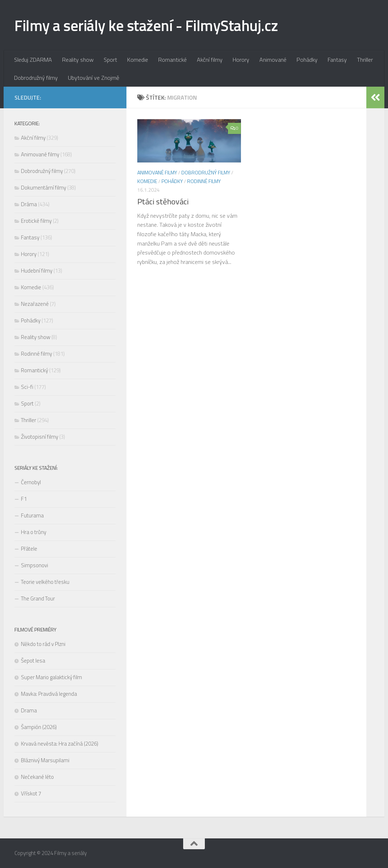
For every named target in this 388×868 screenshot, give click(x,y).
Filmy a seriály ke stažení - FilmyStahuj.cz (146, 25)
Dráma (29, 204)
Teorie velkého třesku (45, 582)
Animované (273, 60)
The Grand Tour (38, 598)
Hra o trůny (34, 532)
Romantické (173, 60)
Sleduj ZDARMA (33, 60)
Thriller (365, 60)
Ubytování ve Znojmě (94, 78)
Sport (110, 60)
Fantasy (337, 60)
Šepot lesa (33, 661)
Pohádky (307, 60)
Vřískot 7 (31, 793)
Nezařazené (35, 304)
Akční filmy (210, 60)
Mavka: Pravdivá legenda (49, 694)
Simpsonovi (35, 565)
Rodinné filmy (204, 181)
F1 (24, 499)
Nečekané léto (37, 777)
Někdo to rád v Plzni (43, 644)
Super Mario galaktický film (51, 677)
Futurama (32, 515)
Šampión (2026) (39, 727)
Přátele (29, 549)
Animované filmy (157, 172)
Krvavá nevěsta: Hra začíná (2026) (60, 744)
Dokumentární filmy (44, 188)
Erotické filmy (36, 221)
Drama (29, 710)
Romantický (35, 370)
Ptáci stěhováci (163, 201)
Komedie (138, 60)
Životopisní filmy (40, 437)
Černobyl (31, 482)
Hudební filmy (37, 271)
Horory (241, 60)
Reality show (78, 60)
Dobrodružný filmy (36, 78)
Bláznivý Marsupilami (45, 760)
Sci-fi (27, 387)
